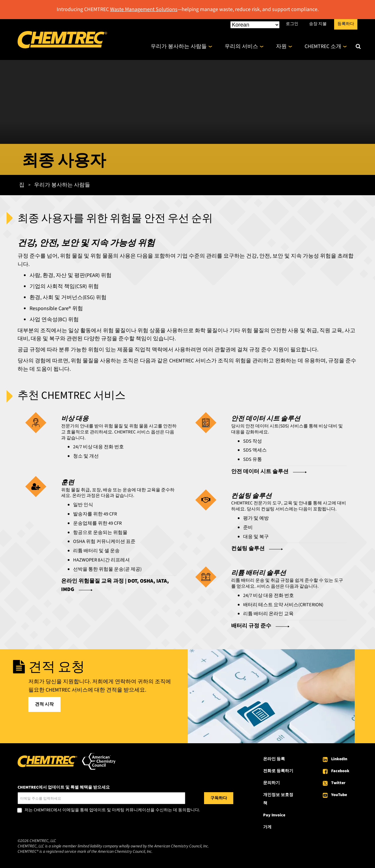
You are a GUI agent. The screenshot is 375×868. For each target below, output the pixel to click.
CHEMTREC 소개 (323, 46)
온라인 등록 (274, 759)
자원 (281, 46)
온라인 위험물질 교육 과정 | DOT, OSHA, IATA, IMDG (115, 585)
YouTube (339, 795)
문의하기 (271, 783)
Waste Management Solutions (144, 9)
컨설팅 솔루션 (248, 548)
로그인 (292, 24)
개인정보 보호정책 (278, 799)
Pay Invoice (274, 815)
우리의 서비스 (241, 46)
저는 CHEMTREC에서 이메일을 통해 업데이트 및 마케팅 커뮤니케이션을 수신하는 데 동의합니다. (112, 810)
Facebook (340, 771)
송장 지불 (318, 24)
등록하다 (346, 24)
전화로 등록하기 (278, 771)
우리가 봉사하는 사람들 (179, 46)
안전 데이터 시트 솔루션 (260, 471)
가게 (267, 827)
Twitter (338, 783)
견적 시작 (44, 704)
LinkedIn (339, 759)
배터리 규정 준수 (251, 626)
